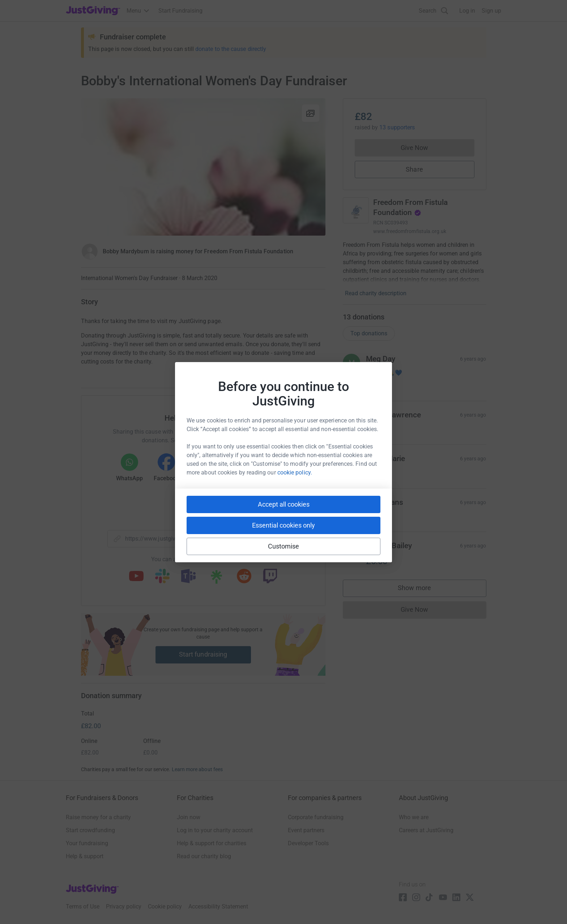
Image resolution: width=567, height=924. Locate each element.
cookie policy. (295, 472)
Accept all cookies (284, 504)
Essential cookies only (283, 525)
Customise (284, 546)
